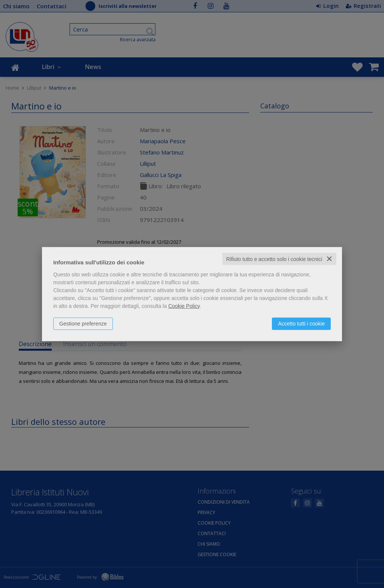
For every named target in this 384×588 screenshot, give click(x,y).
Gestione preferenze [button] (83, 323)
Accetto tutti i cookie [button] (301, 323)
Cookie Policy (184, 306)
